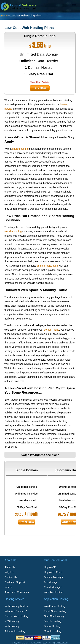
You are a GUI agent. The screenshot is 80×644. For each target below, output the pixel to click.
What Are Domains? (16, 611)
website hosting (13, 231)
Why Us (9, 572)
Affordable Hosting (15, 631)
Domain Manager (53, 577)
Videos (9, 587)
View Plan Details (40, 82)
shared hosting (20, 149)
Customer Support (15, 582)
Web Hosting (12, 626)
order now (27, 522)
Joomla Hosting (53, 621)
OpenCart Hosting (54, 616)
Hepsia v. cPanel (53, 572)
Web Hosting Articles (16, 606)
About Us (10, 567)
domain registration (47, 266)
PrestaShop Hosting (55, 611)
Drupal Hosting (52, 626)
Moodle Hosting (53, 631)
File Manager (51, 582)
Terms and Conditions (17, 592)
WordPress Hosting (55, 606)
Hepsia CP (50, 567)
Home (4, 16)
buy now (40, 88)
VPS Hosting (12, 621)
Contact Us (11, 577)
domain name (52, 330)
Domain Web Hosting (17, 616)
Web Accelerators (54, 592)
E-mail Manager (53, 587)
